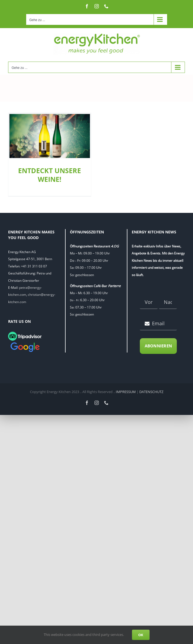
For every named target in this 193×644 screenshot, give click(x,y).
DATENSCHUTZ (151, 392)
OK (141, 635)
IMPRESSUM (126, 392)
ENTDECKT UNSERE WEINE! (50, 175)
